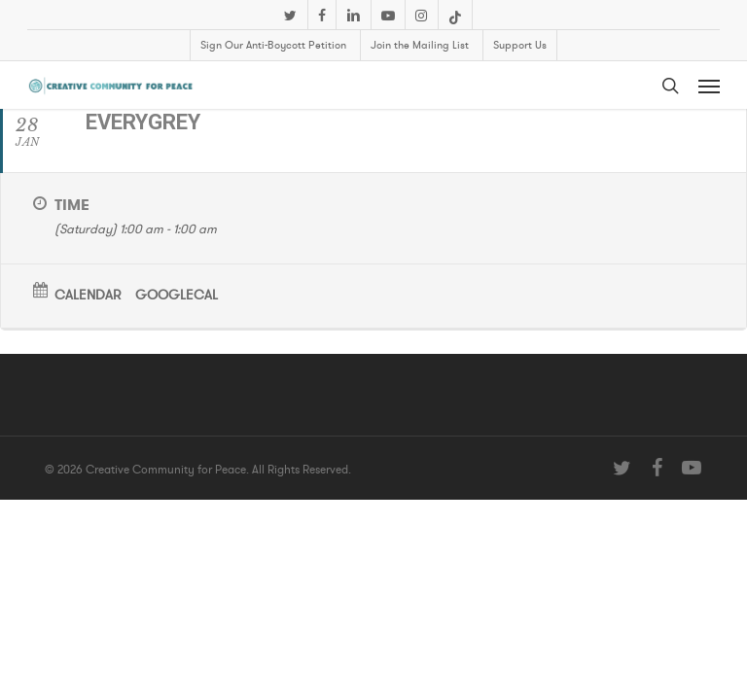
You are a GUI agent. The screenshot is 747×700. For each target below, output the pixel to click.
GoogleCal (177, 296)
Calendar (88, 296)
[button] (709, 86)
